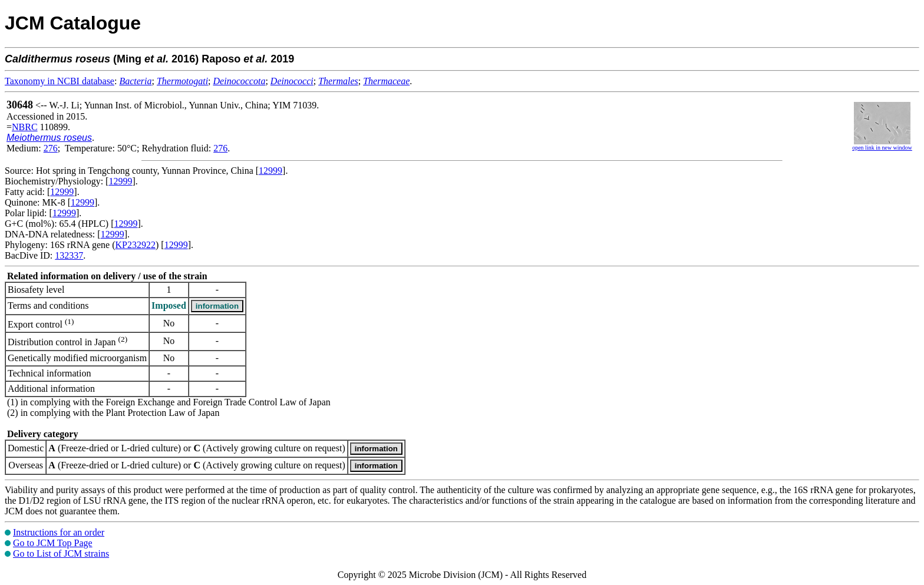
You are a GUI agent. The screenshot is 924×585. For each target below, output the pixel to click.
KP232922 (136, 245)
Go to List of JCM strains (61, 553)
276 (51, 148)
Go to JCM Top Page (53, 543)
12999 (270, 171)
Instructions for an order (59, 532)
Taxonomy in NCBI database (60, 81)
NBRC (25, 127)
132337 (69, 255)
